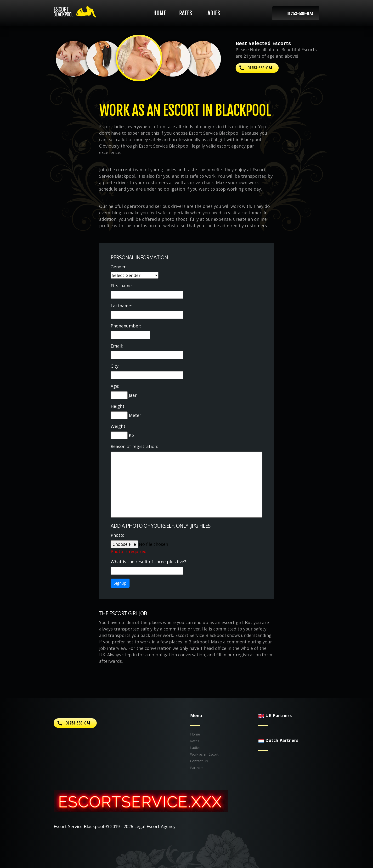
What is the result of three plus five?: (149, 562)
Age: (115, 386)
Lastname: (121, 306)
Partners (197, 768)
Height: (118, 406)
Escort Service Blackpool (79, 826)
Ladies (213, 13)
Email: (117, 346)
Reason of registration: (134, 446)
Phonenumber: (126, 326)
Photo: (117, 535)
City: (115, 366)
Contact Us (199, 761)
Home (160, 13)
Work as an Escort (204, 754)
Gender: (119, 267)
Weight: (119, 426)
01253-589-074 (300, 14)
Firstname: (122, 286)
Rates (186, 13)
